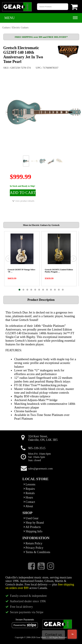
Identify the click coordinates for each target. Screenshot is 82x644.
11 (59, 290)
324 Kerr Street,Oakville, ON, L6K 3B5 (43, 438)
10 (55, 290)
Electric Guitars (20, 28)
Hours (28, 498)
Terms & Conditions (37, 552)
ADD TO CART (23, 193)
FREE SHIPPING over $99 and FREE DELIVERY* (41, 37)
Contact (29, 502)
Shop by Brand (34, 523)
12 (63, 290)
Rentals (29, 493)
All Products (32, 527)
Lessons (30, 484)
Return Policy (33, 543)
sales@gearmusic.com (41, 469)
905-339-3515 (37, 448)
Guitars (6, 28)
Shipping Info (33, 531)
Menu (10, 18)
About (28, 506)
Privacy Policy (34, 548)
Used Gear (31, 518)
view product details (23, 201)
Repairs (29, 489)
